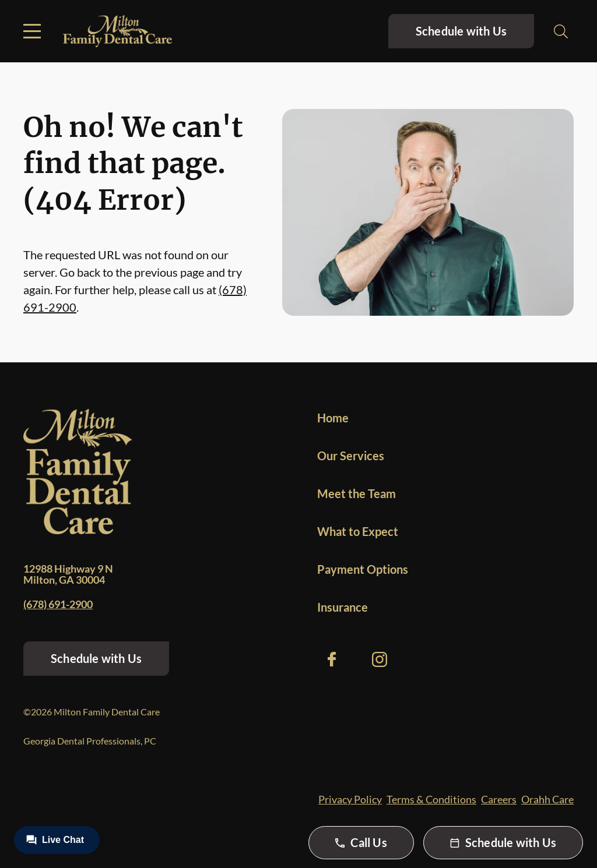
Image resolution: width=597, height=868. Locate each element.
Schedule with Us (461, 31)
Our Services (351, 456)
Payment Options (363, 569)
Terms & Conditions (431, 799)
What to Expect (358, 531)
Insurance (343, 607)
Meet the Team (357, 493)
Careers (499, 799)
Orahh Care (547, 799)
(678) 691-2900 (58, 604)
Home (333, 418)
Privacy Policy (350, 799)
